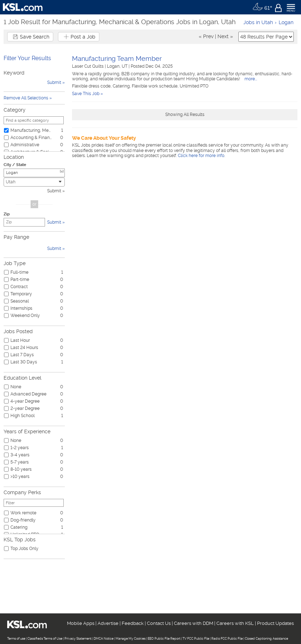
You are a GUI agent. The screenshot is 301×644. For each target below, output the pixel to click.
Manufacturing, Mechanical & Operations (31, 130)
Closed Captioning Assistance (266, 639)
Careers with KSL (235, 623)
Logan (286, 22)
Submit (54, 191)
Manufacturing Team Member (117, 59)
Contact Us (159, 623)
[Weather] (262, 7)
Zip (7, 214)
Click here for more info (201, 156)
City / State (15, 165)
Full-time (19, 272)
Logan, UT (118, 66)
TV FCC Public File (196, 639)
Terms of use (16, 639)
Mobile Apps (81, 623)
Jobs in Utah (258, 22)
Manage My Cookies (131, 639)
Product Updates (275, 623)
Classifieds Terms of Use (45, 639)
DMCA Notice (104, 639)
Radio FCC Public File (227, 639)
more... (250, 79)
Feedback (133, 623)
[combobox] (34, 182)
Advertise (108, 623)
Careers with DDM (194, 623)
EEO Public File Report (164, 639)
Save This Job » (87, 94)
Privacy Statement (78, 639)
